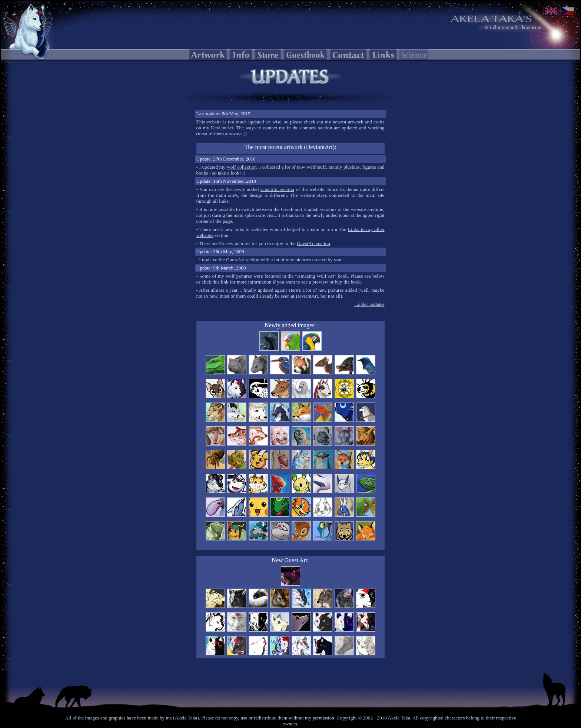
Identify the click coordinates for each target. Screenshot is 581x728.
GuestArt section (313, 243)
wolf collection (242, 167)
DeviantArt (222, 128)
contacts (308, 128)
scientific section (277, 189)
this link (220, 282)
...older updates (369, 304)
